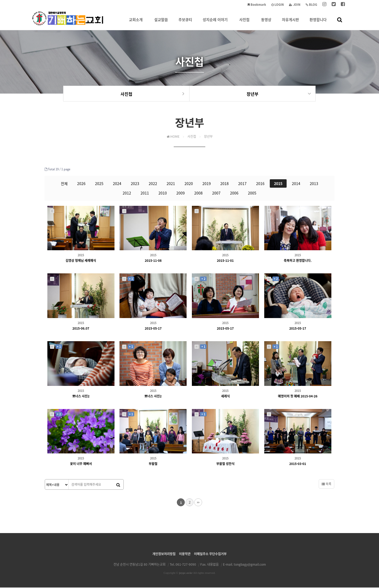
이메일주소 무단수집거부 (210, 554)
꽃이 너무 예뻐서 (81, 464)
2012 (127, 193)
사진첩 (244, 23)
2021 (171, 184)
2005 (252, 193)
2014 (296, 184)
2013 (314, 184)
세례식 (225, 396)
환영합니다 (318, 23)
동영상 (266, 23)
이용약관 (185, 554)
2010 (163, 193)
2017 (242, 184)
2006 (234, 193)
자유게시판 (290, 23)
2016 (260, 184)
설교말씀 (161, 23)
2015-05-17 (153, 329)
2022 (153, 184)
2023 (135, 184)
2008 (198, 193)
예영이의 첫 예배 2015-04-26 (298, 396)
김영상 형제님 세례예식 (81, 261)
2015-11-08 (153, 261)
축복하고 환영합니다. (298, 261)
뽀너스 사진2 (81, 396)
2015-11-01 (225, 261)
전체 (64, 184)
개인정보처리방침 (164, 554)
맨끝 (198, 503)
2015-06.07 (81, 329)
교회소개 (136, 23)
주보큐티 (185, 23)
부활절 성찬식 (225, 464)
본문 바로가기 (0, 0)
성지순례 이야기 (215, 23)
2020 (189, 184)
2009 (181, 193)
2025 (99, 184)
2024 (117, 184)
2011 (145, 193)
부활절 (153, 464)
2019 (207, 184)
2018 (225, 184)
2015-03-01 (298, 464)
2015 (278, 184)
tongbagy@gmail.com (250, 565)
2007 (216, 193)
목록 (326, 484)
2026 (81, 184)
